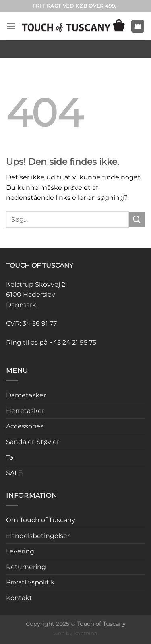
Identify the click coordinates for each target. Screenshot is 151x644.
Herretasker (25, 411)
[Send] (137, 219)
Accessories (25, 426)
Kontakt (19, 598)
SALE (14, 473)
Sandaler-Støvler (33, 442)
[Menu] (11, 26)
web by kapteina (75, 633)
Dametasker (26, 395)
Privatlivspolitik (30, 582)
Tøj (10, 458)
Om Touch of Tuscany (41, 520)
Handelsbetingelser (38, 536)
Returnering (26, 567)
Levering (20, 551)
